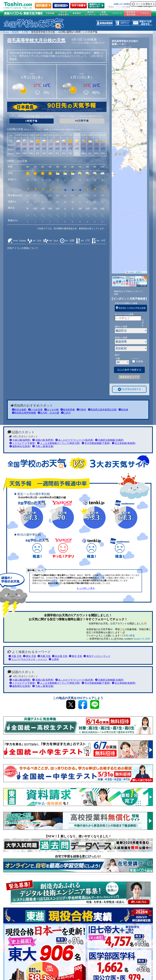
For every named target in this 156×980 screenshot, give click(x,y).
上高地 (54, 659)
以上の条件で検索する (129, 370)
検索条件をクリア (129, 377)
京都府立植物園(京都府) (109, 440)
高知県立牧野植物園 (24, 413)
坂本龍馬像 (68, 410)
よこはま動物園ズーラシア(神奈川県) (58, 443)
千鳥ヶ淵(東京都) (43, 446)
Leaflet (130, 272)
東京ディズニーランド (97, 656)
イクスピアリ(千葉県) (22, 443)
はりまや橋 (51, 410)
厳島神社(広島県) (20, 446)
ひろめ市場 (35, 410)
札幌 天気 (44, 656)
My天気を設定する (129, 389)
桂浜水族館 (19, 410)
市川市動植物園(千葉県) (96, 443)
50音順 (139, 361)
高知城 (123, 410)
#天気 (125, 636)
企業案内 (127, 4)
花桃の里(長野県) (43, 440)
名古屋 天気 (60, 656)
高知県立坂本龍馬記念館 (102, 410)
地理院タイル (141, 272)
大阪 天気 (15, 656)
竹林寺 (81, 410)
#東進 (132, 636)
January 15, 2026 (142, 639)
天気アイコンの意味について (23, 248)
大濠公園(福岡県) (20, 440)
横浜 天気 (30, 656)
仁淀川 (66, 413)
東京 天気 (75, 656)
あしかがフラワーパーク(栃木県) (74, 440)
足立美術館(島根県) (124, 443)
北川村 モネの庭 (48, 413)
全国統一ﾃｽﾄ (118, 4)
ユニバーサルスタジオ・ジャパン (28, 659)
